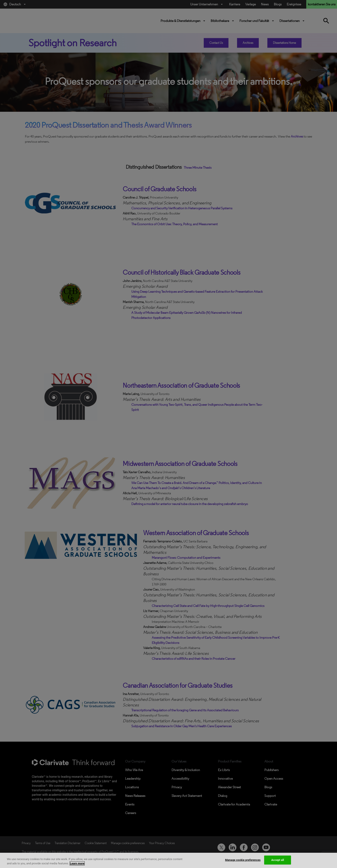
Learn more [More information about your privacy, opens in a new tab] (77, 863)
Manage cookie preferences (243, 860)
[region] (168, 860)
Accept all (278, 860)
